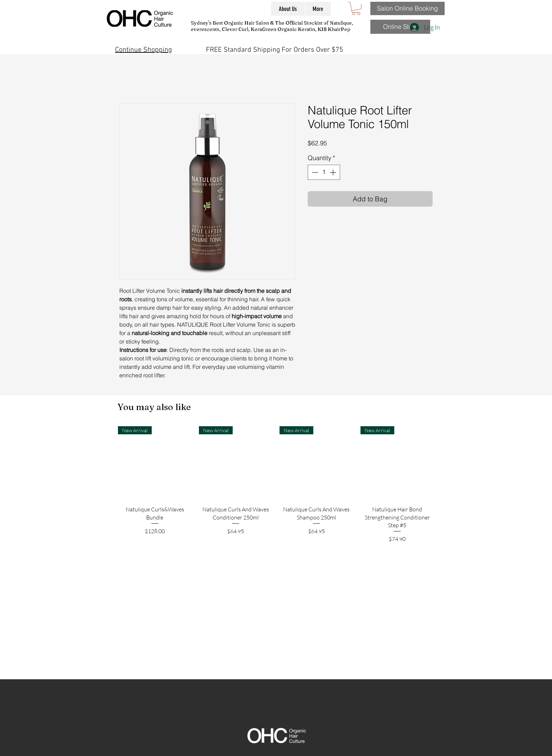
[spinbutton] (324, 172)
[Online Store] (400, 27)
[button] (356, 8)
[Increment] (334, 172)
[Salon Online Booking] (407, 8)
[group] (276, 503)
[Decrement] (314, 172)
